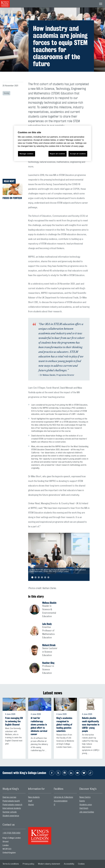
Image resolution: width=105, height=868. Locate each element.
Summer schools (10, 812)
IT (55, 805)
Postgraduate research (12, 805)
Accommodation (61, 801)
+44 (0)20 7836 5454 (11, 833)
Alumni (31, 805)
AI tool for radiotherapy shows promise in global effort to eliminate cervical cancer (39, 726)
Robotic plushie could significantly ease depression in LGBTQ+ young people (91, 725)
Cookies (81, 864)
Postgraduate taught (11, 801)
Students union (86, 805)
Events (82, 801)
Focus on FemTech (12, 198)
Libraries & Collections (63, 797)
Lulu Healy (47, 624)
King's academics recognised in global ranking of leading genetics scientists (64, 725)
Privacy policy (28, 864)
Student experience (11, 816)
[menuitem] (14, 797)
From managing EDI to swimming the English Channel (14, 721)
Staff (30, 801)
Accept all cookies (78, 154)
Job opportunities (87, 812)
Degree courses (9, 797)
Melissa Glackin (49, 603)
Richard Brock (49, 645)
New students (34, 797)
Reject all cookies (58, 154)
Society (6, 93)
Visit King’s (84, 808)
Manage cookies (26, 154)
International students (12, 808)
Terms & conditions (11, 864)
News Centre (85, 797)
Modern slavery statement (49, 864)
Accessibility (69, 864)
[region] (53, 143)
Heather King (48, 663)
